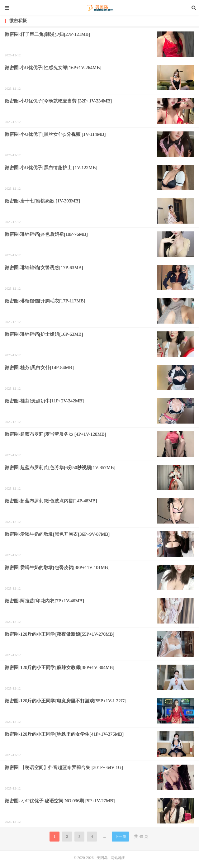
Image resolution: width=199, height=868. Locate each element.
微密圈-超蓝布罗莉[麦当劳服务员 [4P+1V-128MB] (55, 434)
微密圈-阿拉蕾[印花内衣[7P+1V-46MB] (44, 601)
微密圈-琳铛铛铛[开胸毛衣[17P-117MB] (45, 301)
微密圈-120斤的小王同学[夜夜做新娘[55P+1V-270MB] (59, 634)
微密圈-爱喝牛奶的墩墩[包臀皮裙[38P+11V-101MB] (57, 567)
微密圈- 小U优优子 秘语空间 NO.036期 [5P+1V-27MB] (60, 801)
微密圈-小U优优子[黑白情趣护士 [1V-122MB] (51, 168)
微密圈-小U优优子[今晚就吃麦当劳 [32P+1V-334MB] (58, 101)
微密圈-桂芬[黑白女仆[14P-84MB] (39, 368)
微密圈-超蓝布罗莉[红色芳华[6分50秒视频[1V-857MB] (60, 467)
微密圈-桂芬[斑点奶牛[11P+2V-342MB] (44, 401)
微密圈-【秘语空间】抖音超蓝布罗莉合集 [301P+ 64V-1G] (64, 767)
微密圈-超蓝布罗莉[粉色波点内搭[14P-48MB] (51, 501)
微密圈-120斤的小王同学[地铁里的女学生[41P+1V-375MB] (64, 734)
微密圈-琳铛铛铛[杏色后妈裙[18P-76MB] (46, 234)
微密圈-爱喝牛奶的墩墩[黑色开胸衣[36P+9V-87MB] (57, 534)
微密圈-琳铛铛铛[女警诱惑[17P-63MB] (44, 268)
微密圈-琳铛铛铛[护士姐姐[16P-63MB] (44, 334)
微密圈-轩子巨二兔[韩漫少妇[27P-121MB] (47, 34)
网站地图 (118, 858)
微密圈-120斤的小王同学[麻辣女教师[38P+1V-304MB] (59, 667)
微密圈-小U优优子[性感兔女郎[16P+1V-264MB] (53, 68)
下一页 (120, 836)
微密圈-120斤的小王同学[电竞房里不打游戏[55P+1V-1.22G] (65, 701)
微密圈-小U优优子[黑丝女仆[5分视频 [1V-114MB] (55, 134)
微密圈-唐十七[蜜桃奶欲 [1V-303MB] (42, 201)
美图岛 (99, 8)
